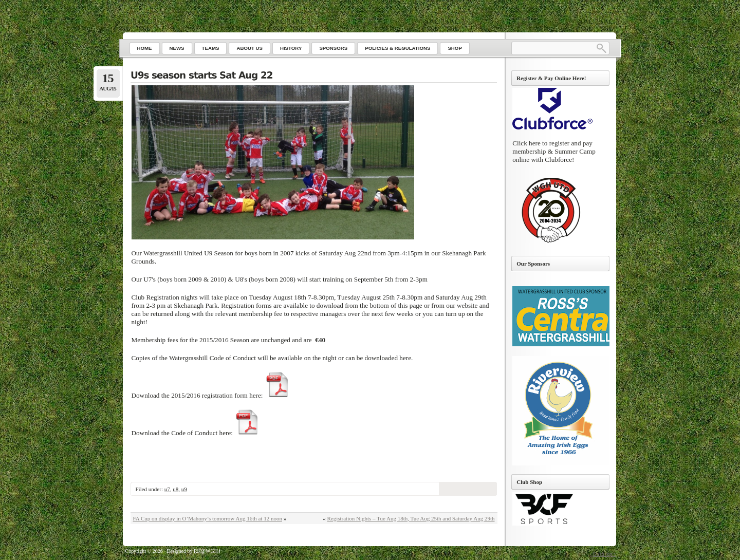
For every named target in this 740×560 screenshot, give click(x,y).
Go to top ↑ (604, 554)
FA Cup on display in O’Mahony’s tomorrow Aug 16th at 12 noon (208, 518)
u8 (175, 489)
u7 (167, 489)
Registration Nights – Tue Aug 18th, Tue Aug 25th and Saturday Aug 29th (411, 518)
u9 (184, 489)
